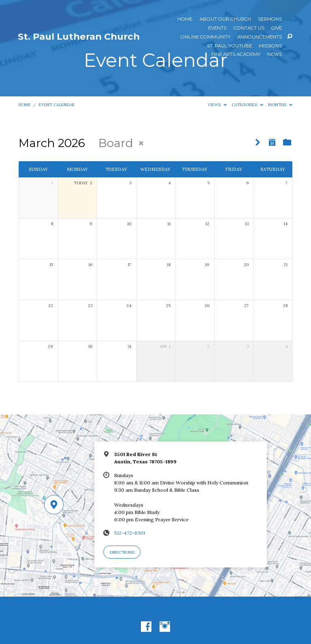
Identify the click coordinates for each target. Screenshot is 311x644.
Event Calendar (56, 105)
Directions (122, 552)
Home (185, 19)
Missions (270, 46)
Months (280, 105)
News (275, 55)
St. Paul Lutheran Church (79, 36)
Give (277, 28)
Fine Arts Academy (236, 55)
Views (217, 105)
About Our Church (225, 19)
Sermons (270, 19)
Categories (247, 105)
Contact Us (249, 28)
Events (217, 28)
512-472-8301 (130, 533)
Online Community (206, 37)
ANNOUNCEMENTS (260, 37)
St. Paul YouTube (229, 46)
